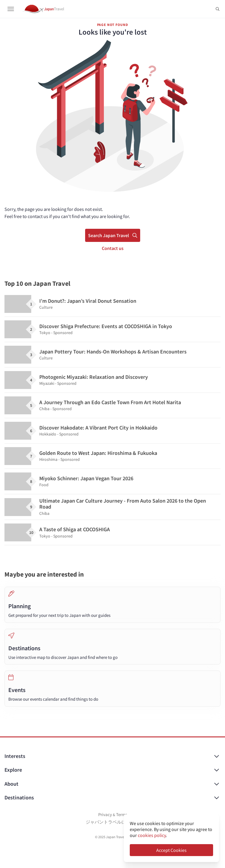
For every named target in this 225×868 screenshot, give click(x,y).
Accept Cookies (171, 850)
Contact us (113, 248)
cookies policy (152, 835)
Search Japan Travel (113, 235)
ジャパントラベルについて (112, 822)
